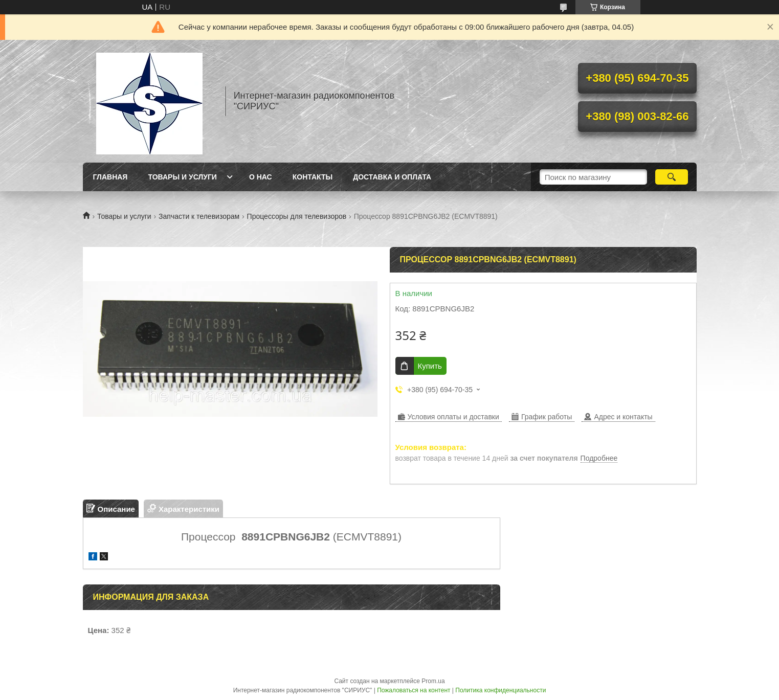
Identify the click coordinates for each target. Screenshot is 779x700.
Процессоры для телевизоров (297, 216)
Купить (430, 366)
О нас (261, 177)
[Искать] (672, 177)
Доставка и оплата (392, 177)
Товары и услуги (182, 177)
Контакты (313, 177)
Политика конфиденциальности (500, 690)
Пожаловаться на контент (414, 690)
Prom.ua (433, 681)
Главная (110, 177)
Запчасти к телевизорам (199, 216)
